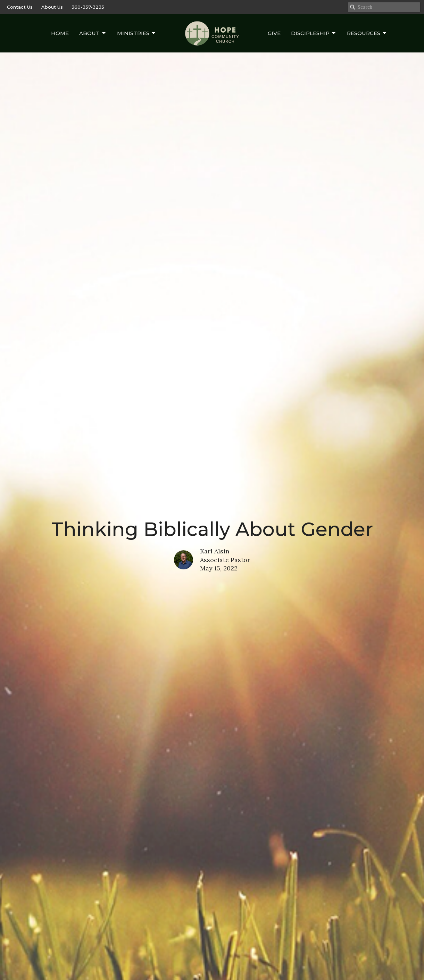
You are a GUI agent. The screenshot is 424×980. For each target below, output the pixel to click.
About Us (52, 7)
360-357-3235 (88, 7)
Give (274, 33)
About (93, 33)
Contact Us (20, 7)
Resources (367, 33)
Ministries (137, 33)
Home (60, 33)
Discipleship (314, 33)
